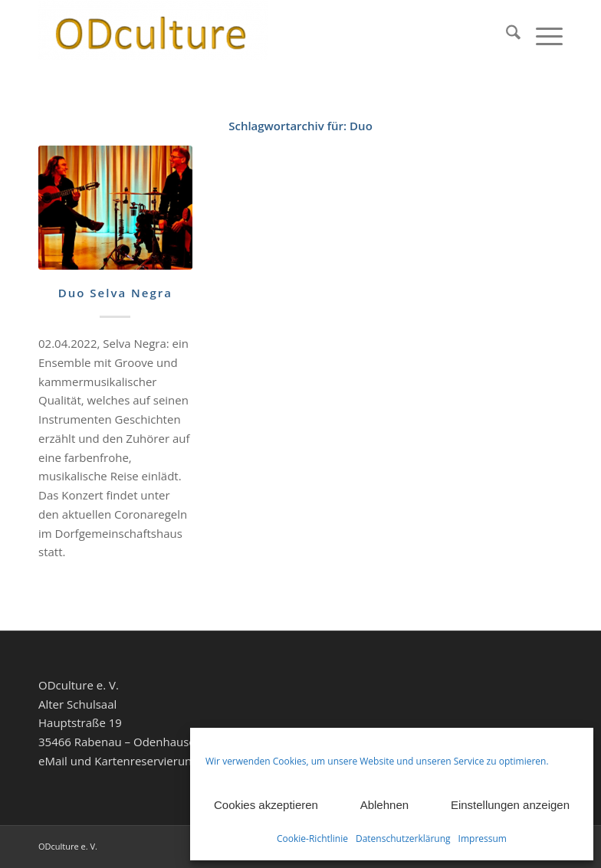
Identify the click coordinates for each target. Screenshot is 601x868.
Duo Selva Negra (115, 293)
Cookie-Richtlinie (312, 839)
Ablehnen (384, 805)
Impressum (483, 839)
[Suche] (506, 34)
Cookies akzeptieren (266, 805)
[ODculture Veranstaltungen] (153, 34)
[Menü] (542, 34)
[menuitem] (506, 34)
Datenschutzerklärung (403, 839)
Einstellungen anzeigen (510, 805)
